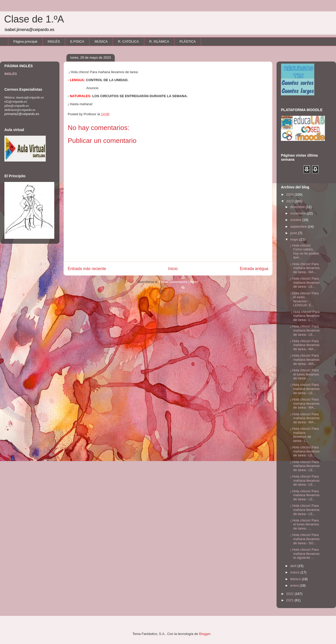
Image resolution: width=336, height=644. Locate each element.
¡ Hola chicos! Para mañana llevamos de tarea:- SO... (304, 539)
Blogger (205, 634)
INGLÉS (54, 41)
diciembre (298, 207)
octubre (296, 220)
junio (294, 233)
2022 (290, 594)
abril (294, 566)
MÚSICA (101, 41)
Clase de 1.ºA (34, 19)
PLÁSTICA (188, 41)
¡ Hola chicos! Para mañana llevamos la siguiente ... (304, 554)
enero (295, 585)
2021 (290, 600)
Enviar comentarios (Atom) (179, 282)
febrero (296, 579)
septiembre (299, 227)
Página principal (25, 41)
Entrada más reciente (87, 269)
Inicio (173, 269)
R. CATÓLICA (128, 41)
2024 (290, 194)
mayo (295, 239)
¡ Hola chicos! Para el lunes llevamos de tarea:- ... (304, 374)
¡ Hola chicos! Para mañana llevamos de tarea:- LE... (304, 282)
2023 (290, 201)
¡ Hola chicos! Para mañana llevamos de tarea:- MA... (304, 268)
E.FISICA (77, 41)
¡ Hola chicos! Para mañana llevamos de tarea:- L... (304, 316)
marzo (295, 572)
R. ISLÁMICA (159, 41)
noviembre (299, 213)
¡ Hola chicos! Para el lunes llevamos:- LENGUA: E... (304, 299)
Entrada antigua (254, 269)
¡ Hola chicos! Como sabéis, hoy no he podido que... (304, 251)
